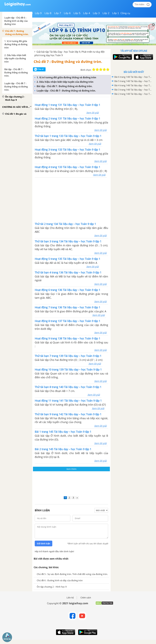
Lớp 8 (48, 13)
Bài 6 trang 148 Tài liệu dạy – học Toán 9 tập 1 (133, 77)
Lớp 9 (38, 13)
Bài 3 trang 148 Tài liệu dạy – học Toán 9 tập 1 (133, 90)
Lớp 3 (96, 13)
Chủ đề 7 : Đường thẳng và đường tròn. (68, 62)
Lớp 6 (67, 13)
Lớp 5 (77, 13)
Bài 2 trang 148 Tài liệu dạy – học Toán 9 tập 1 (133, 94)
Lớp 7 (58, 13)
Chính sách (86, 598)
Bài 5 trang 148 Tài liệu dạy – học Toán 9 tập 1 (133, 81)
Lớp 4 (87, 13)
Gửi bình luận (44, 544)
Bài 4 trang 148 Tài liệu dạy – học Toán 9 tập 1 (133, 85)
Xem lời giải (93, 113)
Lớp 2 (106, 13)
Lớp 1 (116, 13)
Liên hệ (70, 598)
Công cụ (125, 13)
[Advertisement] (71, 483)
